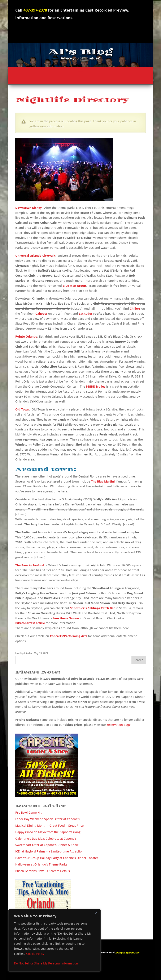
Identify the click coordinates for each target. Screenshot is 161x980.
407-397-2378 (35, 10)
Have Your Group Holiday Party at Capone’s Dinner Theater (57, 858)
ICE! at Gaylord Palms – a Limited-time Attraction (49, 851)
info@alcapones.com (128, 952)
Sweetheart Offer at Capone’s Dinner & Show (47, 845)
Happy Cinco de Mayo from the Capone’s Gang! (48, 832)
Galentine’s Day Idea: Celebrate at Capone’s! (46, 839)
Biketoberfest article (30, 623)
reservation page (119, 725)
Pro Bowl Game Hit (28, 812)
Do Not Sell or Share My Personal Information (46, 963)
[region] (55, 940)
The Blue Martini (103, 481)
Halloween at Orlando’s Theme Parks (41, 864)
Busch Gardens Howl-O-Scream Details (43, 871)
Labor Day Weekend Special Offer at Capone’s (47, 819)
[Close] (96, 913)
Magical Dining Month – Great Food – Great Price (49, 825)
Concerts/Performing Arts (69, 636)
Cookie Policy (35, 954)
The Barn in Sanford (30, 565)
